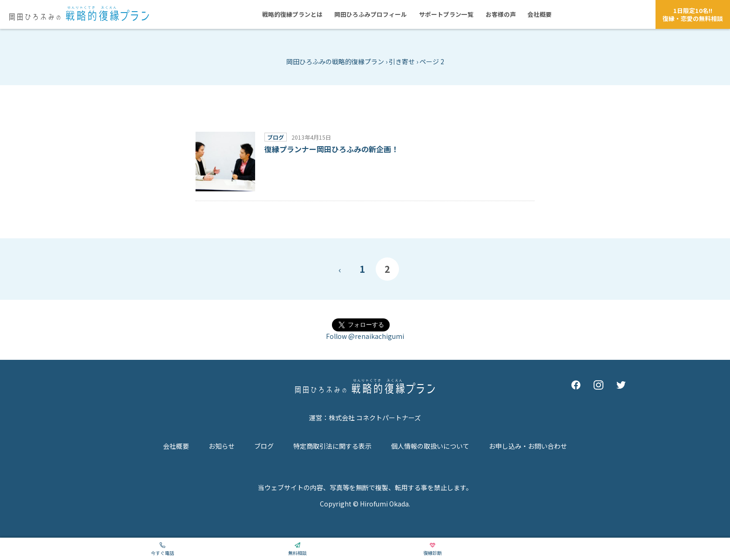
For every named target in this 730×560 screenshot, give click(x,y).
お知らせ (222, 446)
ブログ (264, 446)
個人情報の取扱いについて (430, 446)
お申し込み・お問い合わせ (528, 446)
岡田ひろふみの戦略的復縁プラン (335, 61)
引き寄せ (402, 61)
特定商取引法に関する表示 (332, 446)
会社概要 (176, 446)
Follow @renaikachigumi (365, 336)
